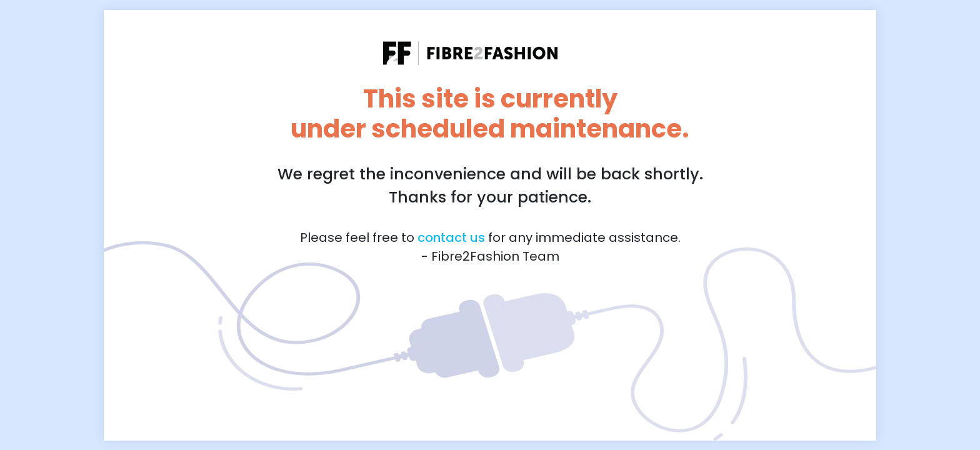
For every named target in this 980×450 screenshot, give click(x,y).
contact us (451, 237)
